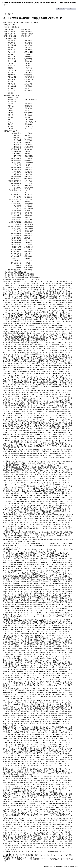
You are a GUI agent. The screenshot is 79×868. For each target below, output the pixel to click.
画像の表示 (61, 9)
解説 (71, 9)
